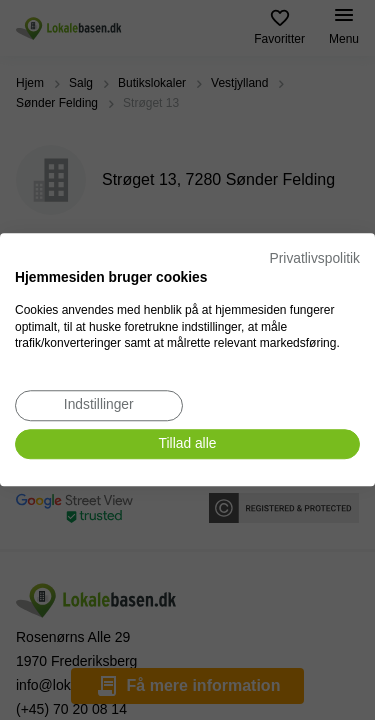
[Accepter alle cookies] (187, 444)
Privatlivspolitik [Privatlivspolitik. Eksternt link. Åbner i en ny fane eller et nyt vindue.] (315, 258)
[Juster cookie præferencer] (99, 405)
